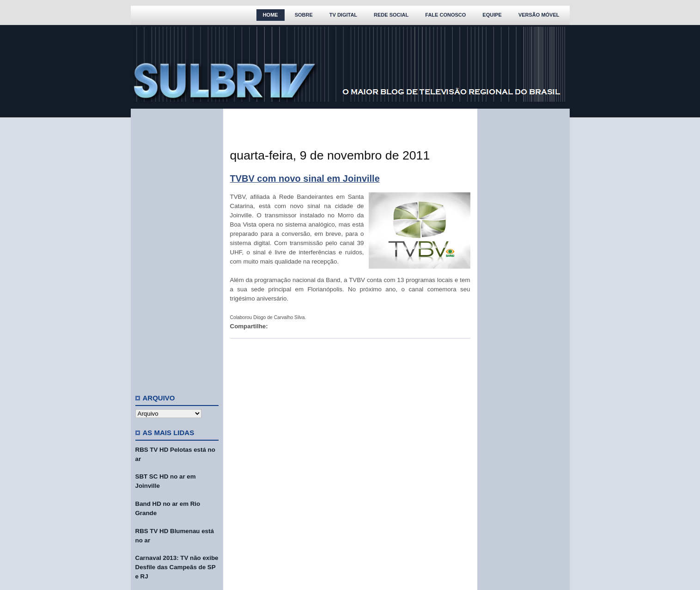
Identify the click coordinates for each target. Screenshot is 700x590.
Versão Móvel (539, 15)
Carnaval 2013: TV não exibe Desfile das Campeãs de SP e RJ (177, 567)
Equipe (492, 15)
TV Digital (343, 15)
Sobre (304, 15)
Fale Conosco (445, 15)
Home (271, 15)
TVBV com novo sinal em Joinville (305, 178)
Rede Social (391, 15)
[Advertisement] (177, 247)
